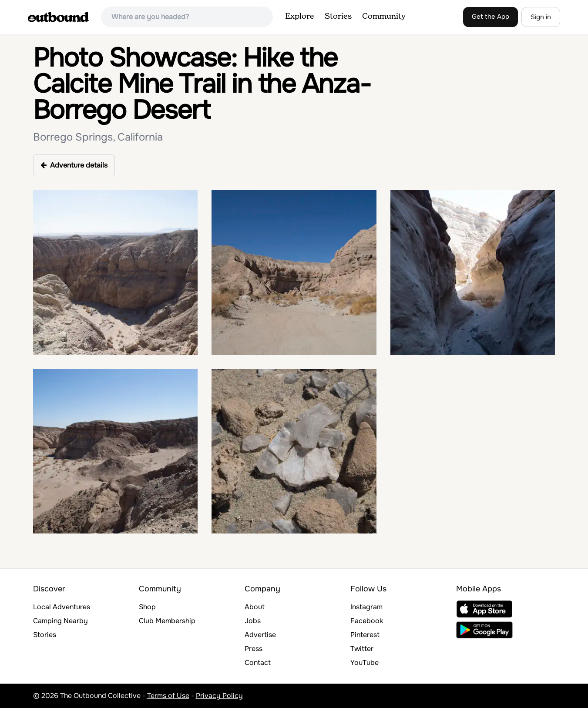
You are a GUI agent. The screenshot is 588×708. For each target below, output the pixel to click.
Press (254, 649)
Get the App (491, 17)
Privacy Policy (219, 696)
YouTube (365, 663)
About (255, 607)
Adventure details (74, 165)
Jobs (253, 621)
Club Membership (167, 621)
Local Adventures (62, 607)
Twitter (362, 649)
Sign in (541, 17)
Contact (258, 663)
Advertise (260, 635)
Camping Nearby (60, 621)
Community (384, 17)
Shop (147, 607)
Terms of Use (168, 696)
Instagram (366, 607)
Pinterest (365, 635)
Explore (300, 17)
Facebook (367, 621)
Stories (338, 17)
